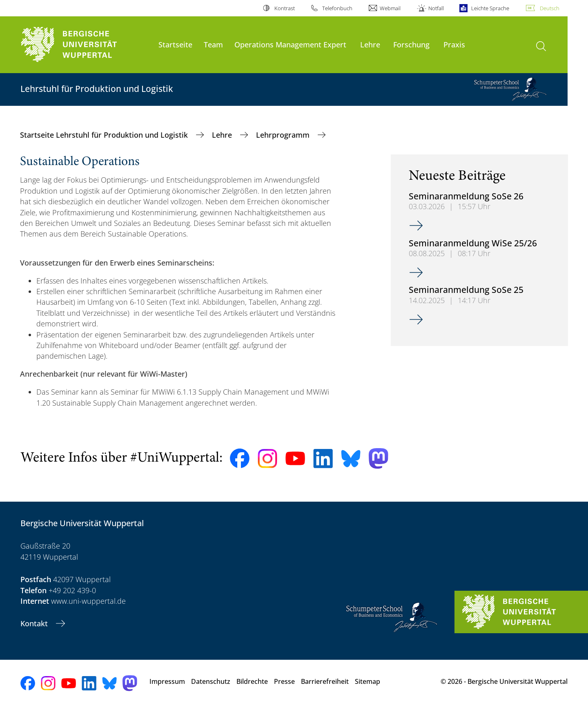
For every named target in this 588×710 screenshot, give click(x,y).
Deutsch (550, 8)
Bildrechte (252, 681)
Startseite (175, 44)
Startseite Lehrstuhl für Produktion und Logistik (105, 135)
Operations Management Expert (290, 44)
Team (213, 44)
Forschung (411, 44)
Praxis (454, 44)
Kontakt (35, 623)
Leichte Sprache (490, 8)
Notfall (436, 8)
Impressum (167, 681)
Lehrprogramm (284, 135)
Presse (284, 681)
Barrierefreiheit (325, 681)
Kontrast (285, 8)
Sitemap (367, 681)
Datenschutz (211, 681)
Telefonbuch (337, 8)
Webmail (390, 8)
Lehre (370, 44)
